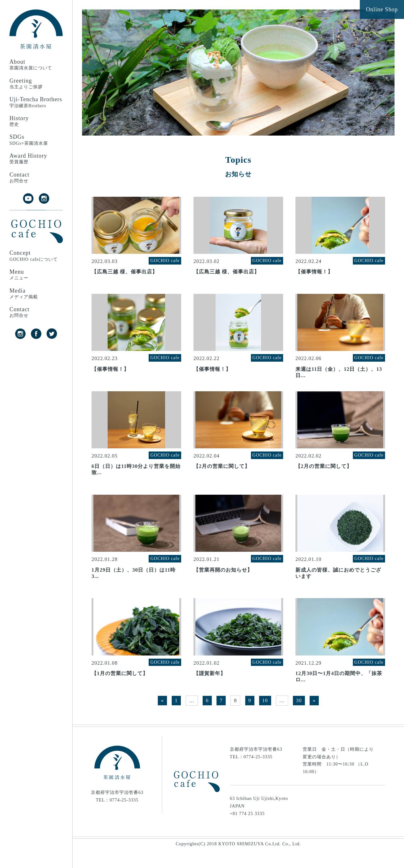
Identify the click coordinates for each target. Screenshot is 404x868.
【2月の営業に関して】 (222, 477)
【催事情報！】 (314, 275)
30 (299, 717)
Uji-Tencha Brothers (36, 102)
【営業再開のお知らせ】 (223, 583)
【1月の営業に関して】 (120, 690)
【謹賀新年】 (210, 690)
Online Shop (382, 10)
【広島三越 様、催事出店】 (125, 275)
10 (265, 717)
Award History (36, 159)
